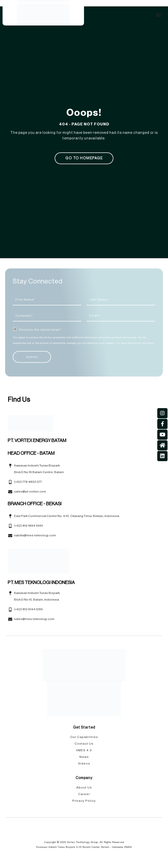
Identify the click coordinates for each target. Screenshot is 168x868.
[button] (159, 15)
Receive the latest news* (40, 330)
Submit (32, 357)
